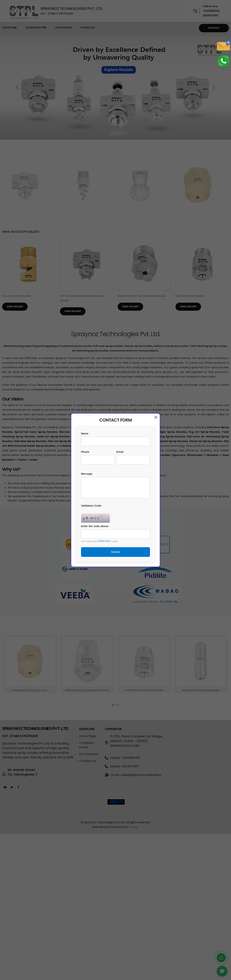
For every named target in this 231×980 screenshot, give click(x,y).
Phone (85, 452)
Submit (115, 552)
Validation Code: (92, 506)
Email (120, 452)
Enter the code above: (95, 526)
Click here (104, 541)
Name (85, 433)
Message (87, 474)
